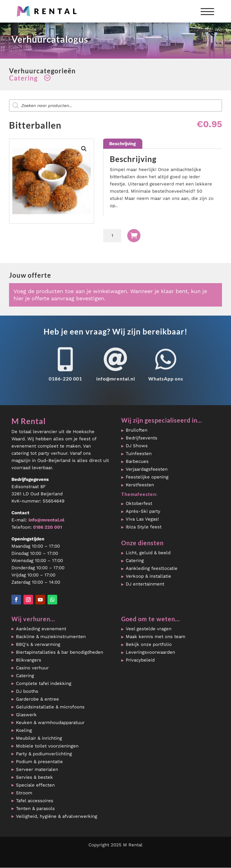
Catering (135, 561)
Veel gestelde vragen (149, 629)
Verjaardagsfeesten (147, 469)
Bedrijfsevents (142, 438)
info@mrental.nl (116, 379)
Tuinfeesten (139, 454)
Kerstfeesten (140, 485)
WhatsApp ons (166, 379)
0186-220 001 (65, 379)
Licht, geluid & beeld (148, 553)
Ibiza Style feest (144, 527)
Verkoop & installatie (148, 576)
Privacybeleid (140, 660)
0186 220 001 (48, 527)
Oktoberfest (139, 503)
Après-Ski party (143, 511)
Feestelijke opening (147, 477)
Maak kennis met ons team (156, 637)
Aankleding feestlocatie (152, 568)
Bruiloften (137, 430)
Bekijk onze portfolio (149, 644)
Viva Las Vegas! (142, 519)
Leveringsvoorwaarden (150, 652)
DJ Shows (137, 446)
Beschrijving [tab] (122, 144)
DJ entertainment (145, 584)
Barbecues (137, 461)
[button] (84, 149)
